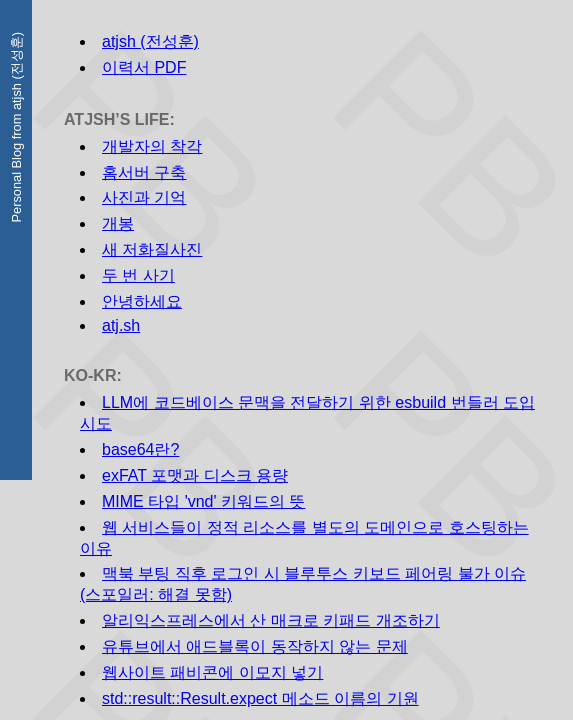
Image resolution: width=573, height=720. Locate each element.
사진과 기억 (144, 197)
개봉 (118, 223)
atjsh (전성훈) (150, 41)
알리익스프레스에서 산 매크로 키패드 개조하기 (271, 620)
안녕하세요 (142, 301)
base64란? (140, 449)
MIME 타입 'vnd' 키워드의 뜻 (203, 501)
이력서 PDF (144, 67)
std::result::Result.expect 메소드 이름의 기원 (260, 698)
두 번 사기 (138, 275)
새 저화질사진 (152, 249)
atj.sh (121, 325)
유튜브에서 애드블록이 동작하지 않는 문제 (255, 646)
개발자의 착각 (152, 146)
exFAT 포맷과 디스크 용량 (195, 475)
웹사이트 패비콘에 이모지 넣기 (212, 672)
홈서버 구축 (144, 172)
